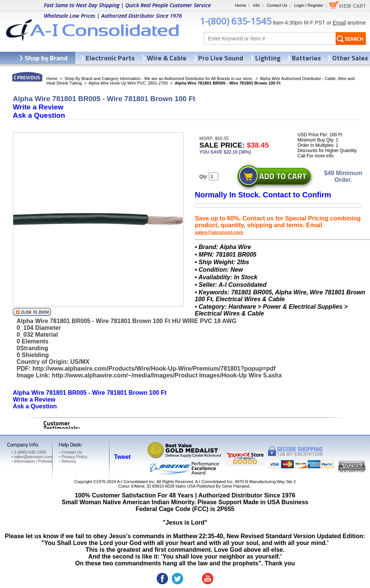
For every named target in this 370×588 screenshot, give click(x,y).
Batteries (306, 58)
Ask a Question (39, 115)
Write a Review (38, 107)
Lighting (268, 58)
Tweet (122, 457)
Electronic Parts (110, 58)
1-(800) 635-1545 (236, 21)
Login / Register (309, 5)
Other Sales (350, 58)
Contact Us (277, 5)
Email (339, 23)
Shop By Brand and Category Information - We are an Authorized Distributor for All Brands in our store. (159, 79)
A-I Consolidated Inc (136, 482)
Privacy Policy (73, 457)
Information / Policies (32, 461)
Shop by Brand (46, 58)
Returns (67, 461)
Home (240, 5)
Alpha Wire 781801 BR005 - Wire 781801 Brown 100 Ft (90, 393)
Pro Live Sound (221, 58)
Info (256, 5)
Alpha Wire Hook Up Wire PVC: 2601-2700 (128, 83)
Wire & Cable (167, 58)
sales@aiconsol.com (219, 232)
